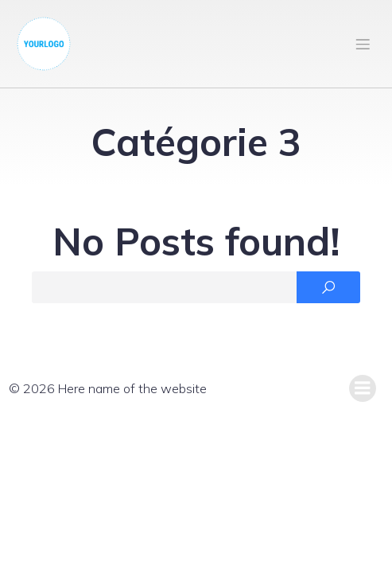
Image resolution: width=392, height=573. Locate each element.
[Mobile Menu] (363, 44)
